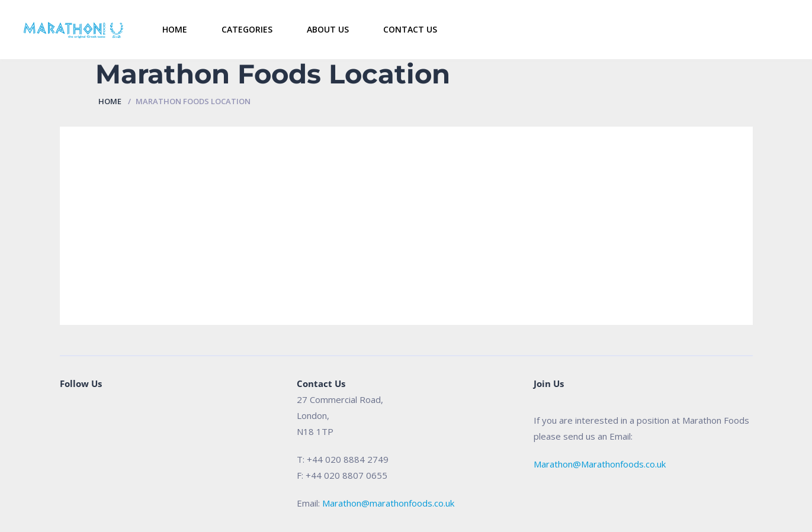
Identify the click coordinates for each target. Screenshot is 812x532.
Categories (247, 29)
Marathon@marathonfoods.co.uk (388, 503)
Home (175, 29)
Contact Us (410, 29)
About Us (328, 29)
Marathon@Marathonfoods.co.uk (600, 464)
